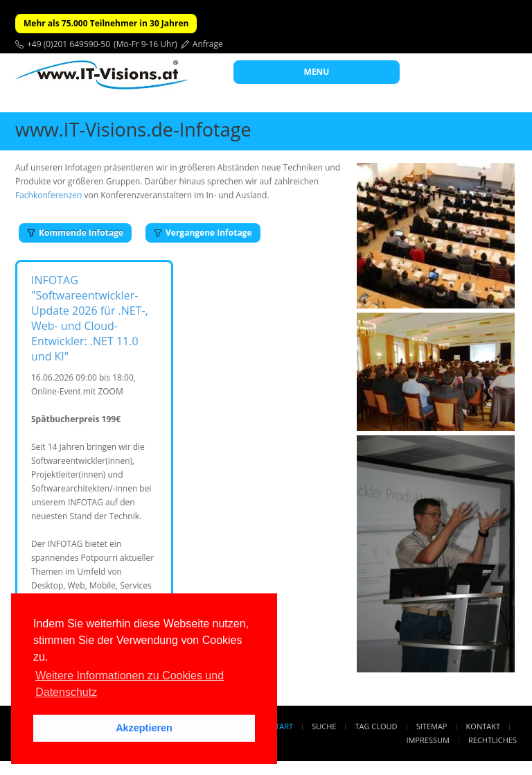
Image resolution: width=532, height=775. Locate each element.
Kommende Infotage (75, 233)
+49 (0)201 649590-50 (69, 44)
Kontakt (483, 726)
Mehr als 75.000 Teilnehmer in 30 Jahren (106, 23)
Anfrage (208, 44)
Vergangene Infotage (203, 233)
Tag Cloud (376, 726)
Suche (324, 726)
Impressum (427, 740)
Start (282, 726)
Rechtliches (493, 740)
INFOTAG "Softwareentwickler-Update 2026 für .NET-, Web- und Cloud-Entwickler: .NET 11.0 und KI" (90, 318)
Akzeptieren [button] (144, 728)
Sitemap (432, 726)
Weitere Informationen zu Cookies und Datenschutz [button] (130, 684)
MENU (317, 72)
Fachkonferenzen (48, 195)
